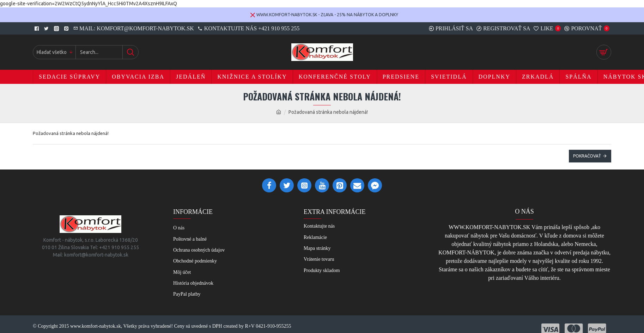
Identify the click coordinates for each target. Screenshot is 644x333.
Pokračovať (587, 156)
